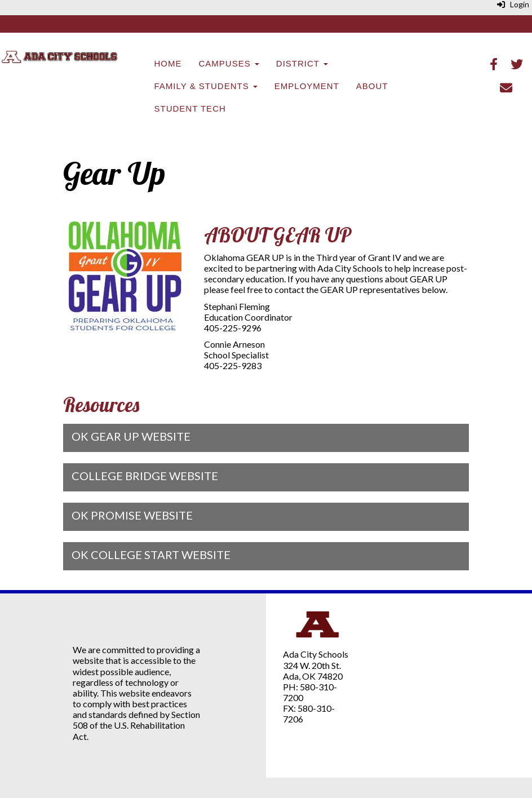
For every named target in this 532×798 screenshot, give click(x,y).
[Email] (506, 89)
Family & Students (206, 86)
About (372, 86)
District (302, 63)
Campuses (229, 63)
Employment (307, 86)
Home (168, 63)
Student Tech (190, 108)
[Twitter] (517, 65)
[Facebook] (494, 65)
